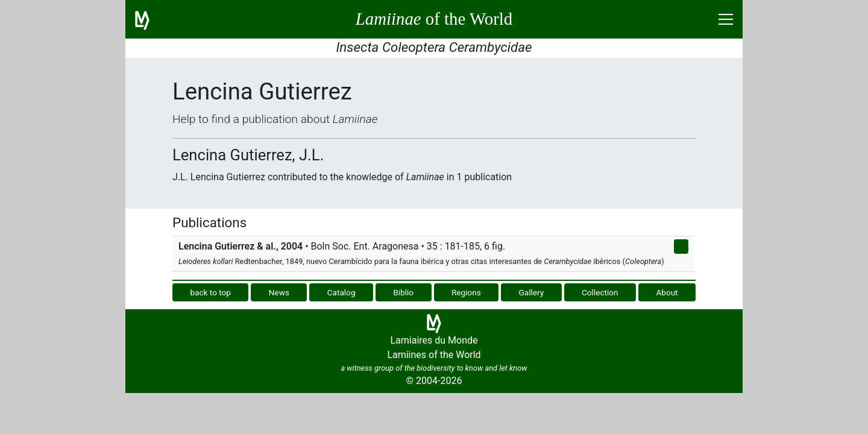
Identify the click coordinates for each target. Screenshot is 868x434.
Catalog (341, 292)
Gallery (532, 292)
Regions (466, 292)
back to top (210, 292)
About (667, 292)
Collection (600, 292)
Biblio (403, 292)
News (279, 292)
